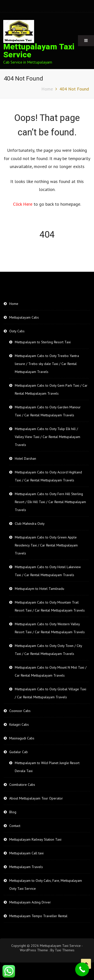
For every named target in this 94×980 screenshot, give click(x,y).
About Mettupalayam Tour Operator (36, 798)
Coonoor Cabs (20, 711)
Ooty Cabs (17, 331)
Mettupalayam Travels (26, 867)
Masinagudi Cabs (22, 738)
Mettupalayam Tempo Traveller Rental (38, 916)
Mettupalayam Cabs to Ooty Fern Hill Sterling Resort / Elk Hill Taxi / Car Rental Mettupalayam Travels (50, 502)
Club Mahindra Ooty (30, 524)
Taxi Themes (65, 950)
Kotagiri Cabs (19, 724)
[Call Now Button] (82, 969)
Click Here (23, 204)
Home (14, 304)
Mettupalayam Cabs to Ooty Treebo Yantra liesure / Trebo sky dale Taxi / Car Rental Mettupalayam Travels (47, 364)
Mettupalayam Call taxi (26, 853)
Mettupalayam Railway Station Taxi (35, 839)
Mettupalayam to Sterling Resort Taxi (43, 342)
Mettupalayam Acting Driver (30, 902)
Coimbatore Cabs (22, 785)
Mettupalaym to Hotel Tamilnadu (39, 589)
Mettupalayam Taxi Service (39, 51)
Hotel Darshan (25, 458)
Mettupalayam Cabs (24, 317)
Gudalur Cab (19, 752)
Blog (13, 812)
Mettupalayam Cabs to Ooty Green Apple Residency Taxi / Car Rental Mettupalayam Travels (46, 545)
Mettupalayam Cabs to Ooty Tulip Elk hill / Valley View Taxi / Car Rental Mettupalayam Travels (48, 437)
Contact (15, 826)
